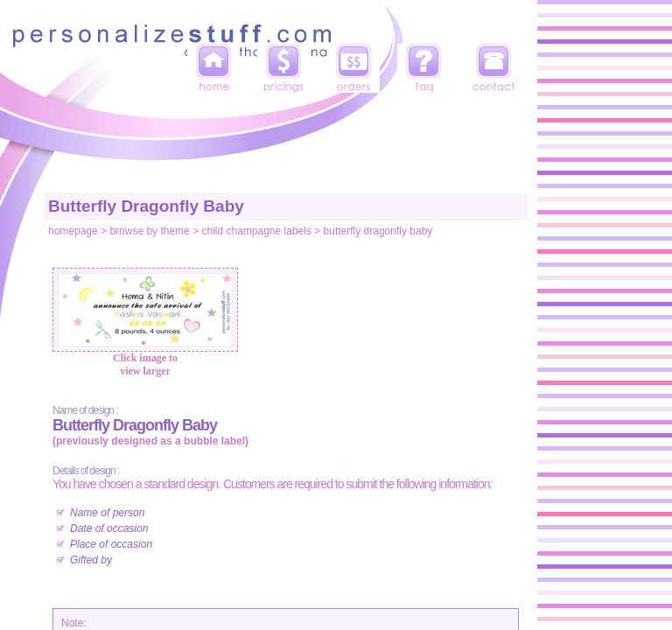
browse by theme (149, 231)
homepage (73, 231)
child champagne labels (256, 231)
